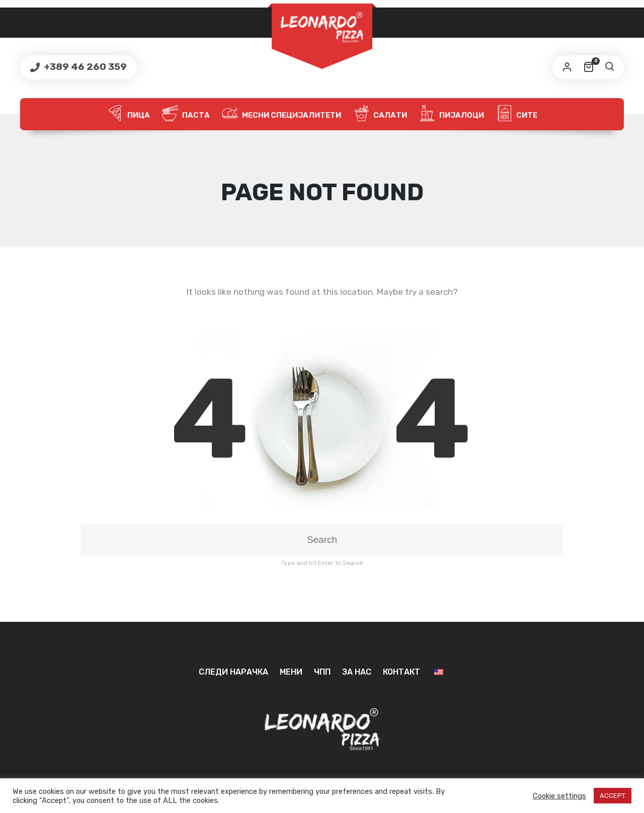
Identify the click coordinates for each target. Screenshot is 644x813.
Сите (517, 114)
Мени (291, 672)
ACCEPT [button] (613, 796)
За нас (357, 672)
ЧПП (322, 672)
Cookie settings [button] (559, 796)
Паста (186, 114)
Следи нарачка (233, 672)
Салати (380, 114)
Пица (129, 114)
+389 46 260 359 (84, 67)
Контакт (401, 672)
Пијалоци (452, 114)
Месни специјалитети (281, 114)
